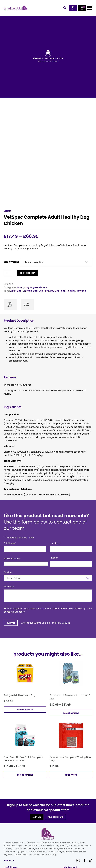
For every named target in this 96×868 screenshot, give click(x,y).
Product (8, 572)
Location (55, 543)
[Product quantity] (8, 273)
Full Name (10, 543)
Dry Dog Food (58, 291)
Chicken (27, 291)
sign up (36, 817)
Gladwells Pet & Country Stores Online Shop (16, 8)
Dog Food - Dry (38, 287)
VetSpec (81, 291)
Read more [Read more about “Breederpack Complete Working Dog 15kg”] (71, 775)
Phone (54, 558)
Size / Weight (11, 262)
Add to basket (27, 273)
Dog (27, 287)
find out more (56, 817)
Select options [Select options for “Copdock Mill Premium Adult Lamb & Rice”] (71, 713)
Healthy (71, 291)
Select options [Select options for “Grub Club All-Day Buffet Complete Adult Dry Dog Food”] (25, 775)
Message (9, 587)
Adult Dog (16, 291)
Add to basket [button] (25, 710)
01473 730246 (63, 623)
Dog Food (44, 291)
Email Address (12, 559)
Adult (20, 287)
